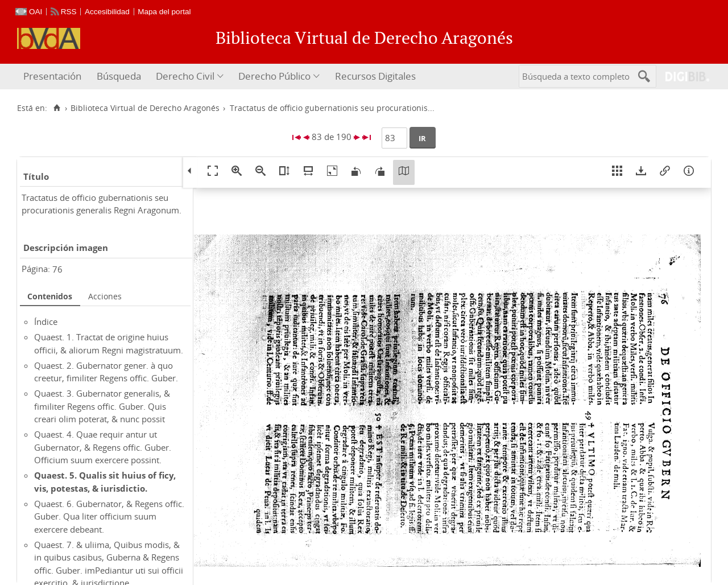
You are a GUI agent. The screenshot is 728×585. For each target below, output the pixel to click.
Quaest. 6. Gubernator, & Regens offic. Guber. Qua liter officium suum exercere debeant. (109, 516)
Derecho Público (274, 76)
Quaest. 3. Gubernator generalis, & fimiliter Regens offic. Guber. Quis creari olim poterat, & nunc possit (102, 406)
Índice (46, 322)
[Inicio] (57, 108)
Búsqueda (119, 76)
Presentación (52, 76)
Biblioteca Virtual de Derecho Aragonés (145, 108)
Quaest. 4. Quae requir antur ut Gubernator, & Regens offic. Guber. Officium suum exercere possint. (103, 447)
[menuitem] (54, 77)
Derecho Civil (185, 76)
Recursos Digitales (375, 76)
